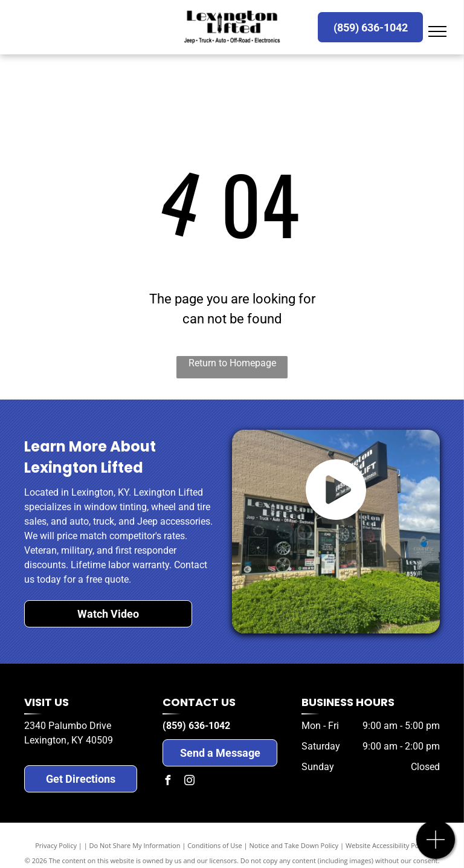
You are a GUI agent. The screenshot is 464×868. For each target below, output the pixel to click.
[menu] (437, 31)
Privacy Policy (56, 845)
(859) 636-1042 (196, 726)
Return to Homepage (232, 363)
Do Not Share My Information (135, 845)
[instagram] (189, 782)
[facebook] (167, 782)
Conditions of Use (215, 845)
